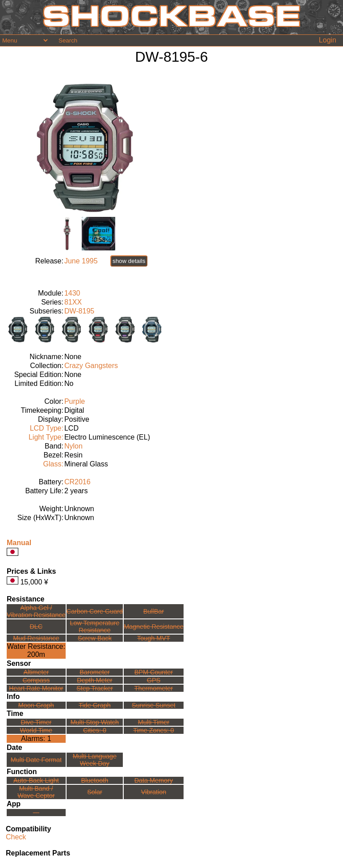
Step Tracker (95, 688)
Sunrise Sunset (154, 705)
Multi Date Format (36, 760)
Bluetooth (95, 780)
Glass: (53, 464)
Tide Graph (94, 705)
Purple (75, 401)
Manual (19, 543)
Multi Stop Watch (95, 722)
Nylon (73, 446)
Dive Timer (36, 722)
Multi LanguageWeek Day (95, 760)
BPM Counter (154, 672)
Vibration (154, 792)
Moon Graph (36, 705)
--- (36, 813)
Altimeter (36, 672)
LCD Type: (47, 428)
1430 (72, 293)
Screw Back (95, 638)
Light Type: (46, 437)
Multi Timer (154, 722)
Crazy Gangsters (91, 366)
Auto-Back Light (36, 780)
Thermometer (154, 688)
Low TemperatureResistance (94, 627)
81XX (73, 302)
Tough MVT (154, 638)
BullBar (154, 611)
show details (129, 261)
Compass (36, 680)
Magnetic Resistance (154, 627)
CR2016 (77, 482)
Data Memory (154, 780)
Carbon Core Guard (95, 611)
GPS (154, 680)
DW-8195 (79, 311)
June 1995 (81, 261)
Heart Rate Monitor (36, 688)
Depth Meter (94, 680)
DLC (36, 627)
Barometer (94, 672)
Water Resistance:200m (36, 650)
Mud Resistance (36, 638)
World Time (36, 730)
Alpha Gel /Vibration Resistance (36, 611)
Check (16, 837)
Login (328, 40)
